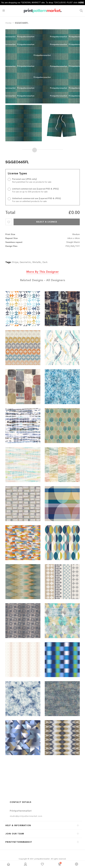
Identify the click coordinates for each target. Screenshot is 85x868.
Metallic (37, 262)
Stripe (15, 262)
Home (8, 23)
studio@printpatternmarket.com (26, 816)
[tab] (43, 274)
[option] (24, 123)
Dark (45, 262)
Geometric (25, 262)
